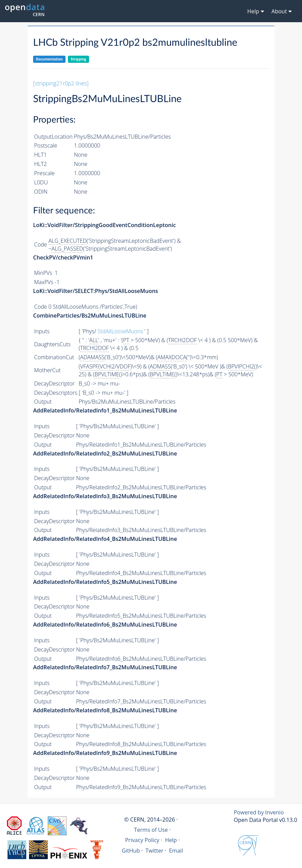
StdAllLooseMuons (120, 331)
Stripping (78, 59)
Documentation (49, 59)
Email (176, 851)
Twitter (154, 851)
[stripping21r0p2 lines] (61, 83)
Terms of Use (151, 830)
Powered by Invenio (259, 812)
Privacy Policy (142, 840)
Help (171, 840)
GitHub (131, 851)
